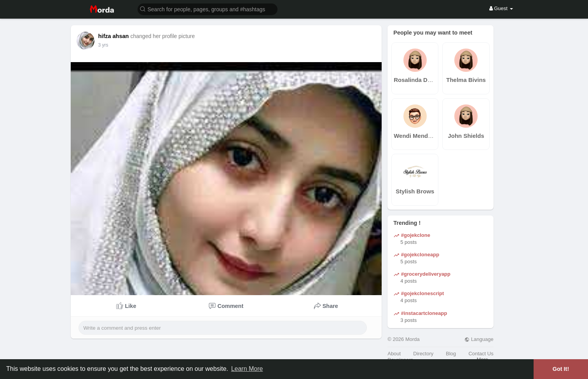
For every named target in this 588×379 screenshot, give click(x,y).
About (394, 354)
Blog (451, 354)
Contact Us (481, 354)
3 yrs (103, 45)
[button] (208, 9)
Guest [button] (501, 8)
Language (479, 339)
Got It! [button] (561, 369)
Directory (423, 354)
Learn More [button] (247, 369)
